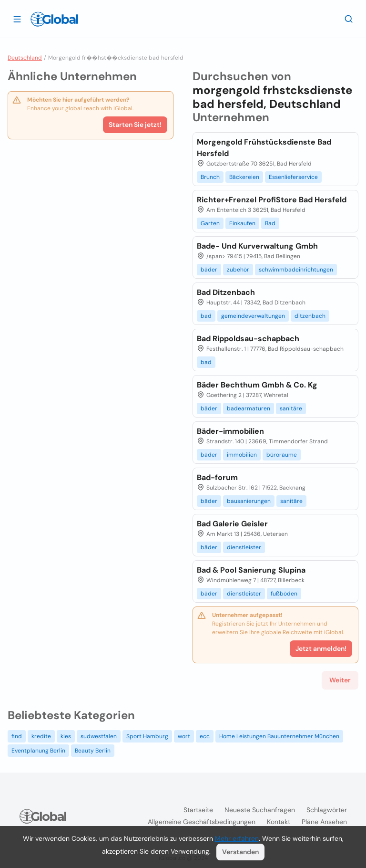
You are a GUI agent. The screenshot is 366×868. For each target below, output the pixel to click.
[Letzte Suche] (349, 19)
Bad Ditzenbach (226, 292)
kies (66, 736)
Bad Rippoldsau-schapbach (248, 339)
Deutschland (25, 58)
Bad (270, 223)
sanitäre (291, 408)
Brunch (210, 177)
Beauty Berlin (93, 751)
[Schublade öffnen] (17, 19)
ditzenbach (310, 316)
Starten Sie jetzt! (135, 125)
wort (184, 736)
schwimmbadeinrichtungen (296, 270)
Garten (210, 223)
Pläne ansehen (324, 822)
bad (206, 316)
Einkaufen (242, 223)
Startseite (198, 810)
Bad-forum (217, 477)
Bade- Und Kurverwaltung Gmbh (257, 246)
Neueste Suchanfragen (260, 810)
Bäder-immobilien (230, 431)
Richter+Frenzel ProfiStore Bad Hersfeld (272, 200)
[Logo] (54, 19)
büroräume (282, 455)
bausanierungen (249, 501)
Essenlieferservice (293, 177)
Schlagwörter (327, 810)
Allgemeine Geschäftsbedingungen (202, 822)
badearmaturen (249, 408)
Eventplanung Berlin (38, 751)
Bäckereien (244, 177)
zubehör (238, 270)
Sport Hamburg (147, 736)
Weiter (340, 680)
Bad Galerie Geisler (232, 524)
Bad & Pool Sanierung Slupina (251, 570)
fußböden (284, 594)
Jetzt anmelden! (321, 648)
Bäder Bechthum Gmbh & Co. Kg (257, 385)
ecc (205, 736)
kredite (41, 736)
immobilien (242, 455)
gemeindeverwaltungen (253, 316)
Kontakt (279, 822)
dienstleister (244, 547)
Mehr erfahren (237, 838)
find (17, 736)
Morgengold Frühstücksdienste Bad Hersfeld (264, 148)
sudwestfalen (99, 736)
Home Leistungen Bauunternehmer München (279, 736)
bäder (209, 270)
